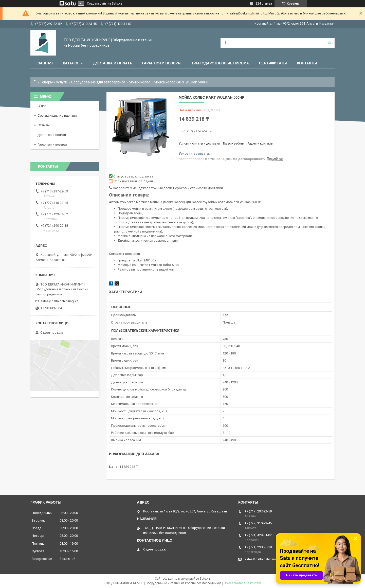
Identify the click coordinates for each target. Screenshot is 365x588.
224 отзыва (264, 4)
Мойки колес (139, 82)
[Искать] (330, 43)
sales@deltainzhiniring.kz (59, 301)
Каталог (71, 63)
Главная (44, 63)
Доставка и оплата (112, 63)
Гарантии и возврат (52, 144)
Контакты (307, 63)
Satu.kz (205, 579)
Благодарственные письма (221, 63)
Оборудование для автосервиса (98, 82)
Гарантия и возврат (162, 63)
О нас (42, 106)
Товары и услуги (54, 82)
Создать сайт (97, 4)
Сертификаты (273, 63)
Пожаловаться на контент (243, 583)
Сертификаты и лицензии (57, 115)
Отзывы (44, 125)
